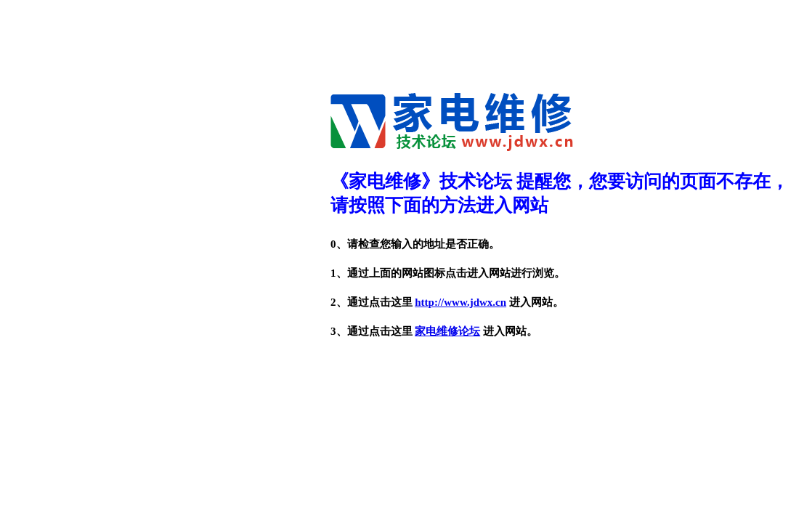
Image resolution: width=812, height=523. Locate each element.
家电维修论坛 (447, 331)
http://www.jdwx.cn (460, 302)
